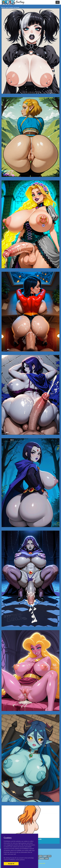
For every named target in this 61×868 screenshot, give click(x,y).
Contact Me (42, 863)
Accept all (11, 864)
